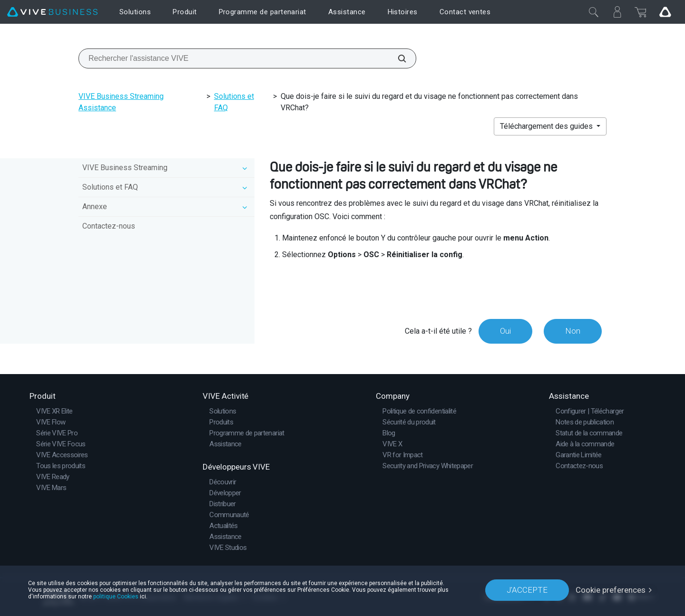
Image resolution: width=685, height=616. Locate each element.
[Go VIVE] (665, 12)
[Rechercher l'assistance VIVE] (397, 58)
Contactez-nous (109, 226)
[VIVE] (52, 12)
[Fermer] (594, 12)
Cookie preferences (611, 590)
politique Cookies (116, 597)
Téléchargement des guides (547, 126)
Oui (505, 331)
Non (573, 331)
